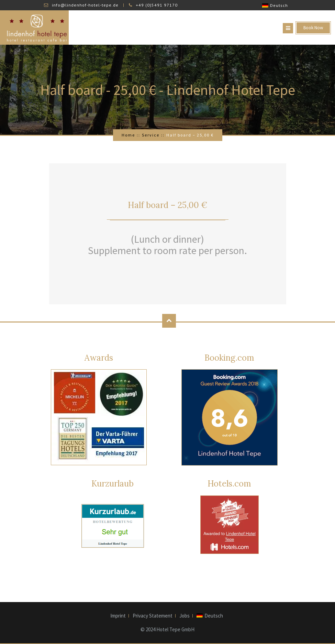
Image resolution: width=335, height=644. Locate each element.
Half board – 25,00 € (167, 205)
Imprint (118, 616)
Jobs (185, 616)
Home (128, 135)
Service (151, 135)
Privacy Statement (153, 616)
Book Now (313, 28)
